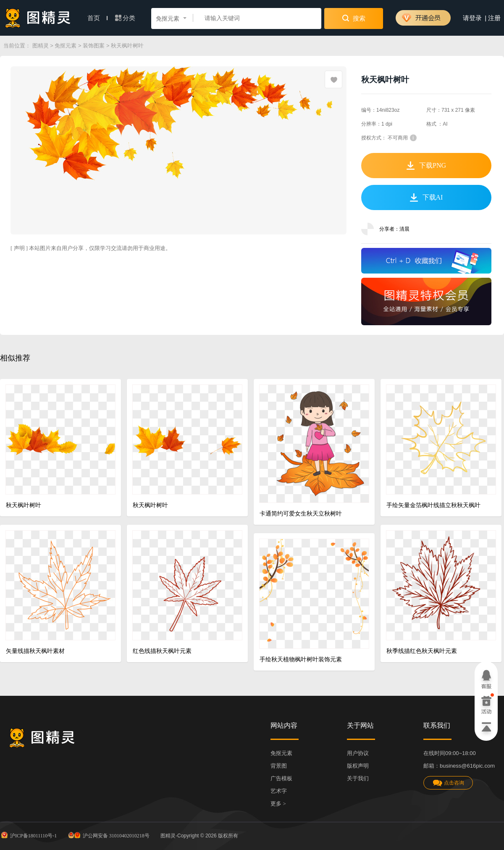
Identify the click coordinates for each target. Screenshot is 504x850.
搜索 (354, 18)
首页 (97, 18)
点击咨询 (448, 783)
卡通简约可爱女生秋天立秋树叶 (301, 514)
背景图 (279, 766)
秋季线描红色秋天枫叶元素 (422, 651)
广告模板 (281, 778)
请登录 (472, 18)
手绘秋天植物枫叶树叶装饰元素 (301, 659)
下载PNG (426, 166)
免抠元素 (66, 46)
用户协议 (358, 753)
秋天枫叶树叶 (24, 505)
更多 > (278, 804)
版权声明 (358, 766)
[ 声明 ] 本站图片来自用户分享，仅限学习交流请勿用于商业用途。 (91, 248)
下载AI (427, 197)
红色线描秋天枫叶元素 (162, 651)
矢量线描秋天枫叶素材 (35, 651)
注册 (494, 18)
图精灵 (41, 46)
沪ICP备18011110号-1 (28, 835)
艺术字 (279, 791)
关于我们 (358, 778)
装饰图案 (94, 46)
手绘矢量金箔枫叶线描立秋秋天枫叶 (433, 505)
